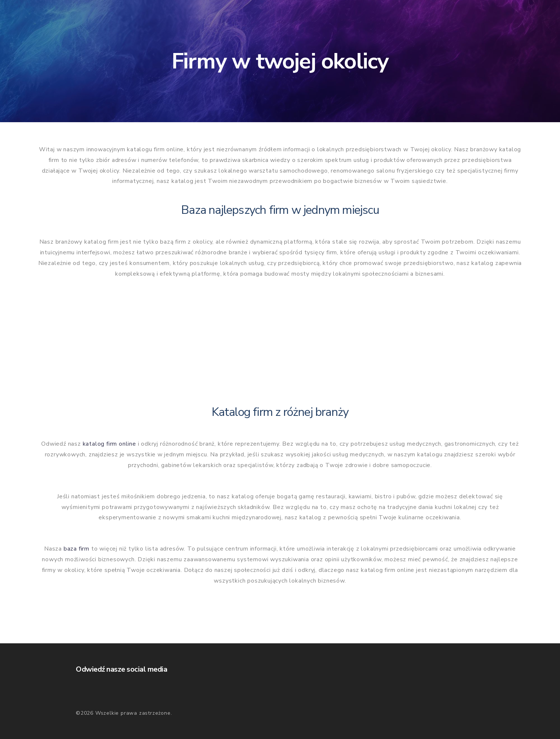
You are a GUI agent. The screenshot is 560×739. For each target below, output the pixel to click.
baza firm (77, 549)
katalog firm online (109, 444)
